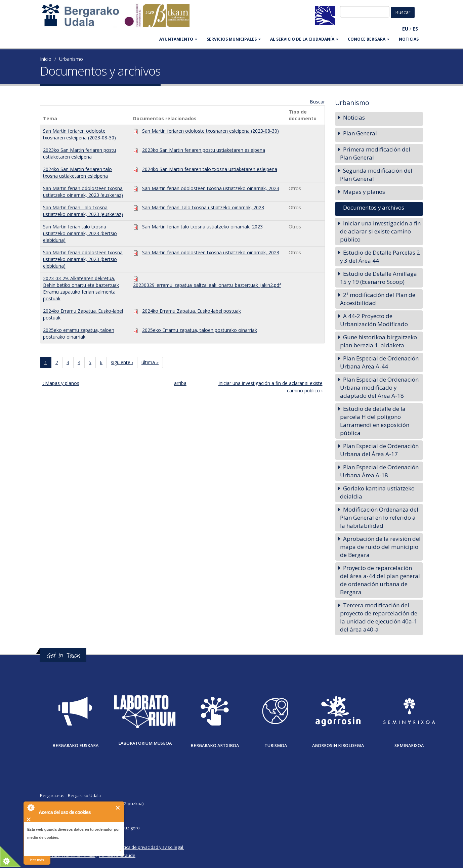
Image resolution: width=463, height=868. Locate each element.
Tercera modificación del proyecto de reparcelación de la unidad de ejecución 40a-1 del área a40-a (379, 617)
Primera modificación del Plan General (375, 153)
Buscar (317, 102)
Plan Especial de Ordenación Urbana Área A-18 (379, 471)
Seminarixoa (409, 746)
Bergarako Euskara (75, 746)
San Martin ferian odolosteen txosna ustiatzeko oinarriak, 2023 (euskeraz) (83, 192)
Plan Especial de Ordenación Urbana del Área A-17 (379, 450)
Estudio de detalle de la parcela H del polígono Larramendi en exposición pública (375, 421)
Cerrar (118, 808)
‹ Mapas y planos (61, 383)
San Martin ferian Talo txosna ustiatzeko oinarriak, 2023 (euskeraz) (83, 211)
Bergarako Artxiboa (215, 746)
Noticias (409, 39)
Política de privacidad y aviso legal (150, 847)
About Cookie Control (31, 808)
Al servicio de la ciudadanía (304, 39)
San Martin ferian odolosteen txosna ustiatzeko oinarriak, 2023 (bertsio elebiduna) (83, 259)
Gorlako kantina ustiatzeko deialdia (377, 492)
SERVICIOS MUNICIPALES (234, 39)
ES (415, 29)
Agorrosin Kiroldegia (338, 746)
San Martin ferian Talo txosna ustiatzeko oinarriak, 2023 (203, 207)
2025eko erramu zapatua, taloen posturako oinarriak (79, 333)
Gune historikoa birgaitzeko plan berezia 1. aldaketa (378, 341)
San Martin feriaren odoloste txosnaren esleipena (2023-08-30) (79, 134)
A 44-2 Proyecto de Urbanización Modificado (374, 320)
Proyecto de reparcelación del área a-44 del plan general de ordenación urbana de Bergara (380, 580)
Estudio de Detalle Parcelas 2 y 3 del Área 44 (380, 256)
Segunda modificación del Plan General (376, 175)
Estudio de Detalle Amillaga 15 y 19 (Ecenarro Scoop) (378, 278)
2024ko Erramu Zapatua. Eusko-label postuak (192, 311)
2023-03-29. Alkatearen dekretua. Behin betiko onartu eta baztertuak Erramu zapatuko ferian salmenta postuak (81, 288)
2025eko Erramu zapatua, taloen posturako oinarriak (200, 330)
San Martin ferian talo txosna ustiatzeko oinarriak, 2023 (202, 227)
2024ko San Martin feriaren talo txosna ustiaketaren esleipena (77, 172)
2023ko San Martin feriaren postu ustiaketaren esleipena (79, 153)
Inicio (46, 59)
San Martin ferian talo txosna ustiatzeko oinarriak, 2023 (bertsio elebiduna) (80, 233)
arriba (180, 383)
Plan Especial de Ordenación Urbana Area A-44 (379, 362)
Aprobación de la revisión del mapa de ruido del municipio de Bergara (380, 547)
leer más (37, 860)
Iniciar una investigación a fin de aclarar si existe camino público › (270, 387)
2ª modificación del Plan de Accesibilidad (378, 299)
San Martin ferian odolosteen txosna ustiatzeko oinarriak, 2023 (211, 188)
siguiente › (122, 362)
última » (150, 362)
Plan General (360, 133)
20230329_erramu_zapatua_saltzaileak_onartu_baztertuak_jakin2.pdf (207, 285)
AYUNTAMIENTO (178, 39)
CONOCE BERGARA (369, 39)
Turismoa (276, 746)
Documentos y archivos (374, 207)
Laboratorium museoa (145, 743)
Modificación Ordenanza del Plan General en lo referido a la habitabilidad (379, 517)
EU (405, 29)
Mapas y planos (364, 192)
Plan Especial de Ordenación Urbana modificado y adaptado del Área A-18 (379, 387)
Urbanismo (71, 59)
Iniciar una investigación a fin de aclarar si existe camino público (380, 231)
